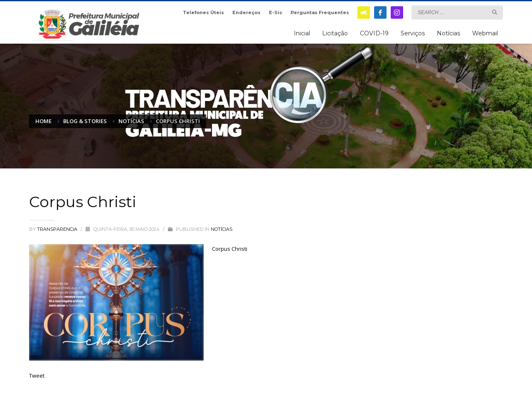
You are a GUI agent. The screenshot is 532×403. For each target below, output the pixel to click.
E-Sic (276, 12)
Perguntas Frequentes (320, 12)
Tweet (37, 376)
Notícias (222, 229)
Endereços (246, 12)
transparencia (58, 229)
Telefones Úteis (203, 12)
